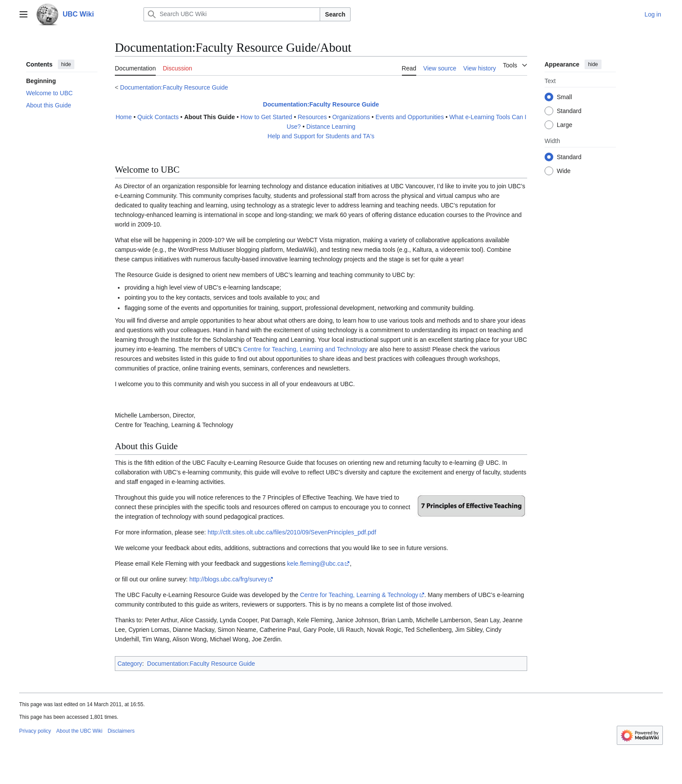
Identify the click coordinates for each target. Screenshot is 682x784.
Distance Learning (331, 127)
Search (335, 14)
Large (565, 125)
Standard (569, 111)
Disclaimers (121, 731)
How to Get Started (266, 117)
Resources (312, 117)
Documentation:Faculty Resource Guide (174, 87)
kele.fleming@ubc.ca (315, 564)
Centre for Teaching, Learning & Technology (359, 595)
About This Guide (209, 117)
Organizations (351, 117)
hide (66, 64)
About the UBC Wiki (79, 731)
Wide (564, 171)
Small (564, 97)
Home (124, 117)
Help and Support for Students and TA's (321, 136)
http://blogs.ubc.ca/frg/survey (228, 579)
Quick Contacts (158, 117)
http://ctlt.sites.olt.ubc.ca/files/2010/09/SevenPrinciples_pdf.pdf (292, 532)
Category (130, 664)
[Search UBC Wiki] (232, 14)
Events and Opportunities (410, 117)
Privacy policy (35, 731)
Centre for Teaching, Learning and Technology (305, 349)
